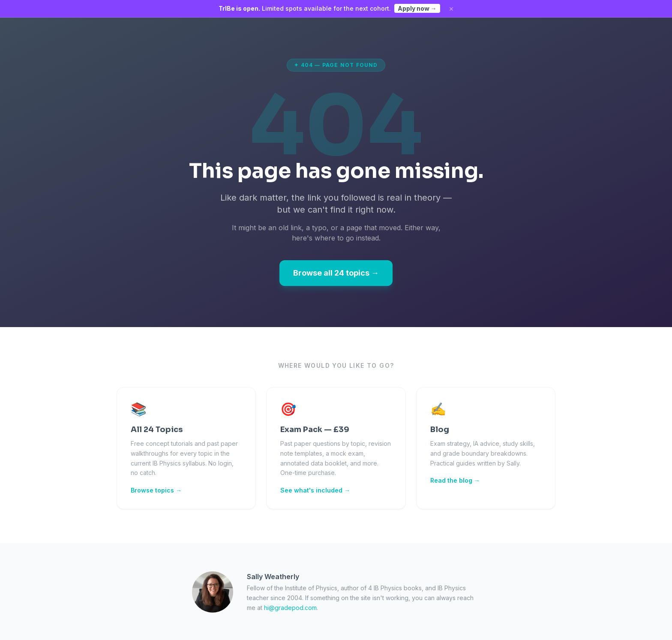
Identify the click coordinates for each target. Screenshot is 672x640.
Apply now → (417, 8)
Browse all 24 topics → (336, 273)
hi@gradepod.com (290, 608)
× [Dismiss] (451, 9)
